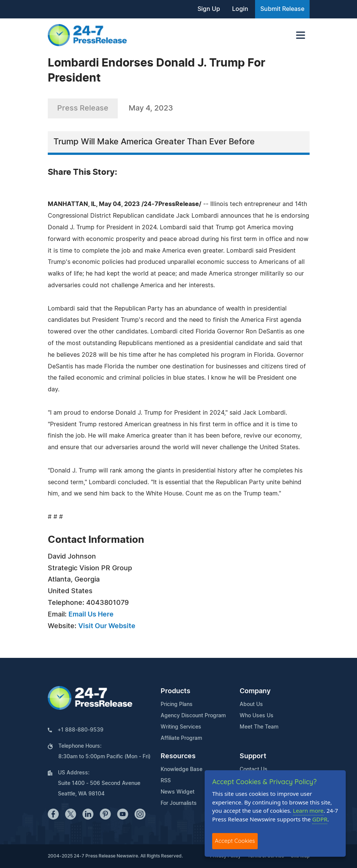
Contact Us (254, 770)
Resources (178, 756)
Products (175, 691)
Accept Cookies (235, 841)
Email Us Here (91, 615)
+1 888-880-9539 (81, 730)
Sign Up (209, 9)
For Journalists (179, 803)
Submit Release (282, 9)
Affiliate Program (181, 738)
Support (253, 756)
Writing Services (181, 727)
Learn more (308, 810)
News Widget (178, 792)
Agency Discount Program (193, 716)
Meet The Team (259, 727)
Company (255, 691)
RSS (166, 781)
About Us (251, 704)
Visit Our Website (107, 626)
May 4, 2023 (151, 108)
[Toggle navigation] (301, 35)
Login (240, 9)
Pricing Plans (177, 704)
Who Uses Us (257, 716)
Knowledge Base (182, 770)
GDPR (320, 819)
